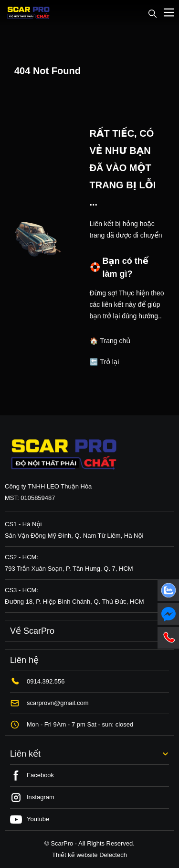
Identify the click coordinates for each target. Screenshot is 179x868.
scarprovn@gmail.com (58, 703)
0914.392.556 (46, 681)
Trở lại (110, 362)
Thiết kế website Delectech (89, 855)
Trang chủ (116, 341)
